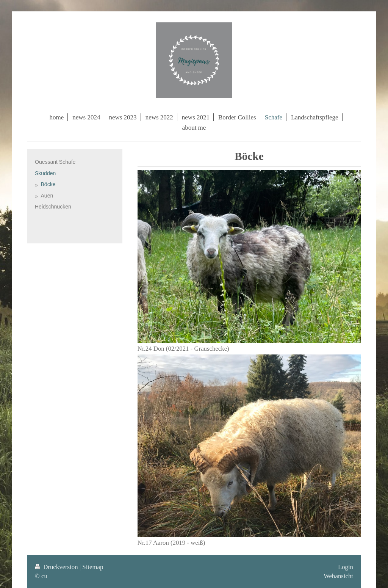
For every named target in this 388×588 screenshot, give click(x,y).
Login (346, 567)
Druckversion (57, 567)
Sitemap (93, 567)
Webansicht (338, 576)
